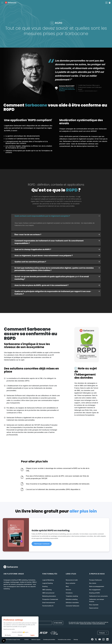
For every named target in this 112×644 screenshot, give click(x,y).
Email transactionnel (49, 603)
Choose (20, 635)
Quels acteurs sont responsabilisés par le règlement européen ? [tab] (57, 216)
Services (68, 590)
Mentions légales (36, 640)
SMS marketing (47, 590)
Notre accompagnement (97, 587)
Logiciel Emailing (48, 583)
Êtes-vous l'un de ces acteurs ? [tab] (57, 235)
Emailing (45, 587)
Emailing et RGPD (94, 593)
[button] (4, 641)
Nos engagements (95, 590)
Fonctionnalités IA (48, 606)
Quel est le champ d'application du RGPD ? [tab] (57, 250)
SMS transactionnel (48, 593)
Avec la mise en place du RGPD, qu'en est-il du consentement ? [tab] (57, 286)
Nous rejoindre (94, 605)
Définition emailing (72, 600)
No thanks (8, 635)
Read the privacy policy (9, 629)
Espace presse (94, 608)
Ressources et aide (72, 580)
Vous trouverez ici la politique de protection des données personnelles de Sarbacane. (58, 484)
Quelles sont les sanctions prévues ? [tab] (57, 262)
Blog (67, 587)
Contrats (26, 640)
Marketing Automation (49, 596)
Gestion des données (86, 624)
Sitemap (76, 640)
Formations (69, 593)
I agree (32, 635)
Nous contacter (71, 583)
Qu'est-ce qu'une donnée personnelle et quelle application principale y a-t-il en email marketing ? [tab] (57, 278)
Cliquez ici (30, 469)
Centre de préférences (99, 624)
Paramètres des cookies (64, 640)
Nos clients (93, 583)
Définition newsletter (72, 603)
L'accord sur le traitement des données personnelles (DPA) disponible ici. (53, 490)
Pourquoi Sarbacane (96, 580)
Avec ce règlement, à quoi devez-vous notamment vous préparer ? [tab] (57, 256)
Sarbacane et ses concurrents (98, 596)
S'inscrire (58, 623)
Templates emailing (72, 596)
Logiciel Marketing (48, 580)
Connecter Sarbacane (72, 606)
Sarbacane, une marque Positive (97, 601)
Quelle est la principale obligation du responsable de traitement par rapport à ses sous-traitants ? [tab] (57, 293)
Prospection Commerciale (50, 600)
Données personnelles (49, 640)
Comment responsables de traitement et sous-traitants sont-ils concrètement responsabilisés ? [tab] (57, 242)
